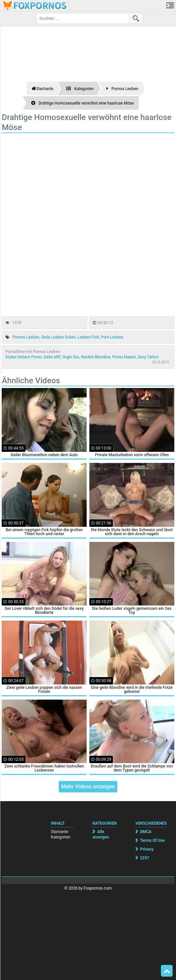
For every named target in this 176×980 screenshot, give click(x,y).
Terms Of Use (152, 840)
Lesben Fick (88, 337)
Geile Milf (52, 357)
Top (167, 971)
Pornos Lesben (26, 337)
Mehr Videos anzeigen (88, 787)
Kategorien (61, 837)
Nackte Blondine (96, 357)
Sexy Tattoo (148, 357)
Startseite (60, 832)
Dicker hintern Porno (24, 357)
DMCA (146, 832)
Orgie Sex (71, 357)
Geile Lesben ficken (58, 337)
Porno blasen (124, 357)
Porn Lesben (112, 337)
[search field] (83, 18)
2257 (145, 858)
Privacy (147, 849)
